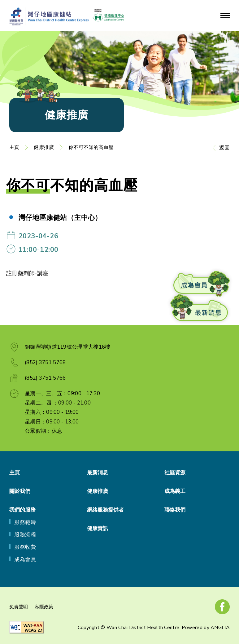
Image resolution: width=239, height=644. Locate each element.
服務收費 (25, 547)
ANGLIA (220, 628)
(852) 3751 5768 (45, 362)
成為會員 (25, 559)
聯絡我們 (175, 510)
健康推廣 (44, 147)
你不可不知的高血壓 (91, 147)
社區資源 (175, 473)
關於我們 (20, 491)
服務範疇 (25, 522)
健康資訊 (98, 528)
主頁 (14, 147)
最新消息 (98, 473)
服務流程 (25, 535)
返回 (224, 148)
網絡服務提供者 (105, 510)
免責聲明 (19, 607)
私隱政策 (44, 607)
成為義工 (175, 491)
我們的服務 (22, 510)
